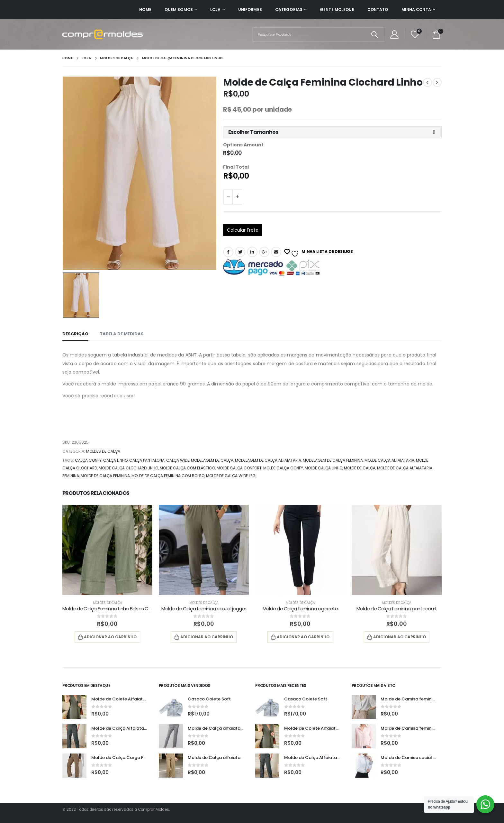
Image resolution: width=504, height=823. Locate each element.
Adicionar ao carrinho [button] (110, 637)
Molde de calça (360, 468)
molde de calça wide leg (231, 476)
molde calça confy (283, 468)
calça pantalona (147, 460)
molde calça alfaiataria (389, 460)
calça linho (115, 460)
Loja (215, 9)
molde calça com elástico (187, 468)
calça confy (88, 460)
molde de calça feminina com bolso (168, 476)
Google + (264, 252)
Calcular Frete (243, 230)
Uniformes (250, 9)
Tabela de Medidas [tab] (122, 334)
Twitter (240, 252)
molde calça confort (239, 468)
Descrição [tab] (75, 334)
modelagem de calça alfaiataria (268, 460)
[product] (107, 550)
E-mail (276, 252)
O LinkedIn (252, 252)
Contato (378, 9)
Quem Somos (179, 9)
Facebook (228, 252)
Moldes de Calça (103, 451)
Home (145, 9)
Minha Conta (416, 9)
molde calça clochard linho (128, 468)
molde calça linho (324, 468)
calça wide (178, 460)
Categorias (289, 9)
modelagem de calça (212, 460)
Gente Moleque (337, 9)
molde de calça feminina (105, 476)
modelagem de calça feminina (333, 460)
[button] (332, 132)
